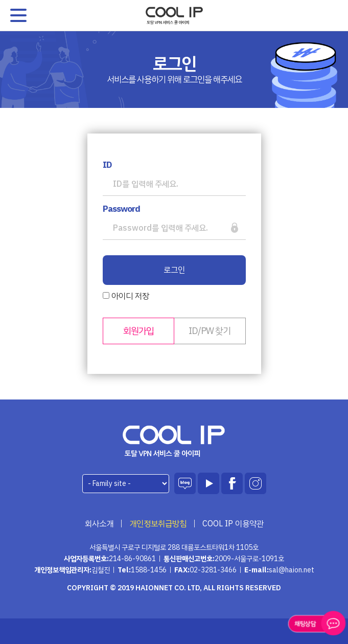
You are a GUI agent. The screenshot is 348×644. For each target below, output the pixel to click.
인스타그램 (256, 483)
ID (107, 165)
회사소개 (99, 524)
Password (121, 209)
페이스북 (232, 483)
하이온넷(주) (174, 441)
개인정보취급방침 (158, 524)
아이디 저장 (126, 296)
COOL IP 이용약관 (233, 524)
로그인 (174, 270)
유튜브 (208, 483)
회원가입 (138, 331)
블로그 (185, 483)
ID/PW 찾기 (210, 331)
